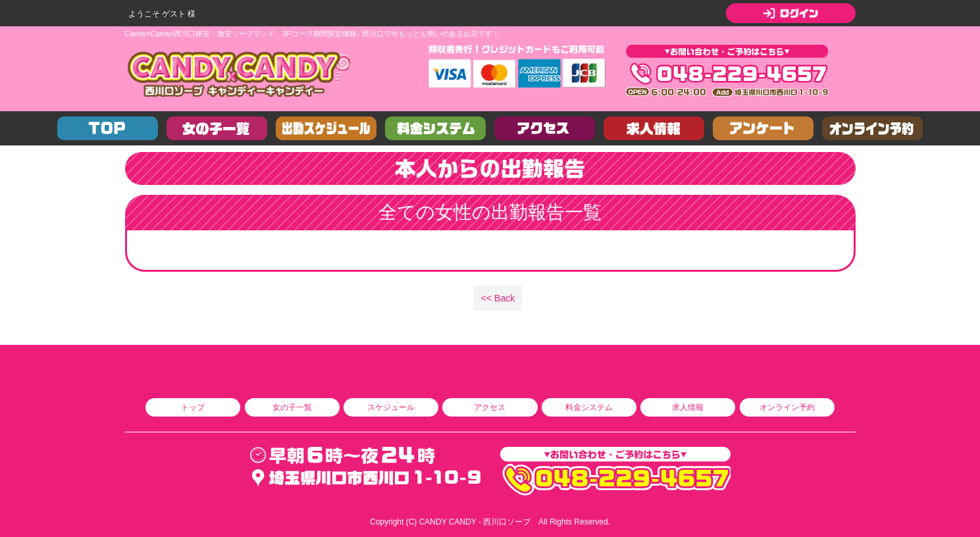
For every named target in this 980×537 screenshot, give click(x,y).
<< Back (498, 298)
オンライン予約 (787, 407)
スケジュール (391, 407)
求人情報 (688, 407)
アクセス (490, 407)
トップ (193, 407)
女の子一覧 (292, 407)
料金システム (589, 407)
